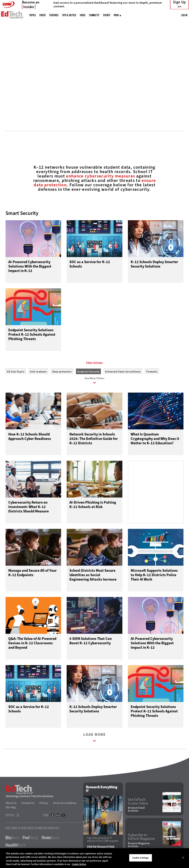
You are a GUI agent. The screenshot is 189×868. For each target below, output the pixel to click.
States (42, 15)
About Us (11, 805)
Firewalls (152, 372)
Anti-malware (38, 372)
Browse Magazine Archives (139, 846)
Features (54, 15)
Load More (94, 740)
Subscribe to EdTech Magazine (141, 839)
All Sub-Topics (16, 372)
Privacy (44, 805)
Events (106, 15)
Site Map (11, 809)
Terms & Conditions (65, 805)
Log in (184, 15)
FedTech (30, 839)
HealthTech (16, 847)
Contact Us (28, 805)
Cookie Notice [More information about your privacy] (79, 864)
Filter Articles (94, 363)
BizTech (12, 839)
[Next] (181, 56)
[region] (94, 858)
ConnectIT (94, 15)
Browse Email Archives (136, 811)
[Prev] (8, 56)
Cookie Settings (141, 858)
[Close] (183, 858)
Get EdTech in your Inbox (138, 803)
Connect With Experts (38, 96)
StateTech (50, 839)
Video (83, 15)
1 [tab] (90, 110)
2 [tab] (97, 110)
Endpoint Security (88, 372)
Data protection (62, 372)
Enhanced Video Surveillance (123, 372)
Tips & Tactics (69, 15)
